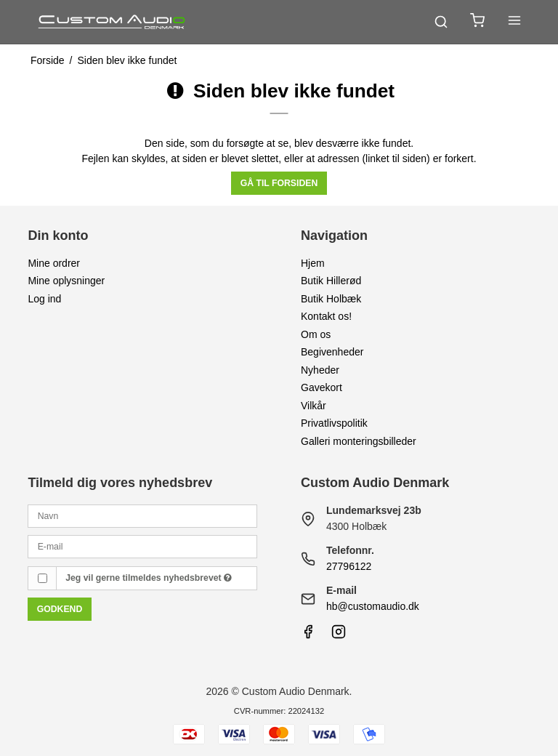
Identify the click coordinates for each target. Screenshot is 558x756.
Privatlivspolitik (334, 423)
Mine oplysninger (66, 281)
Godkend (60, 609)
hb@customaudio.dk (373, 606)
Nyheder (320, 370)
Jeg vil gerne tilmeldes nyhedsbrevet (149, 578)
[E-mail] (142, 546)
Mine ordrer (54, 263)
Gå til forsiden (279, 183)
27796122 (349, 566)
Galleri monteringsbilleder (359, 441)
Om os (316, 334)
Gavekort (322, 387)
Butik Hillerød (331, 281)
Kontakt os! (326, 316)
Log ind (44, 299)
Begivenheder (332, 352)
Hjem (313, 263)
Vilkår (314, 406)
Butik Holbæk (331, 299)
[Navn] (142, 515)
